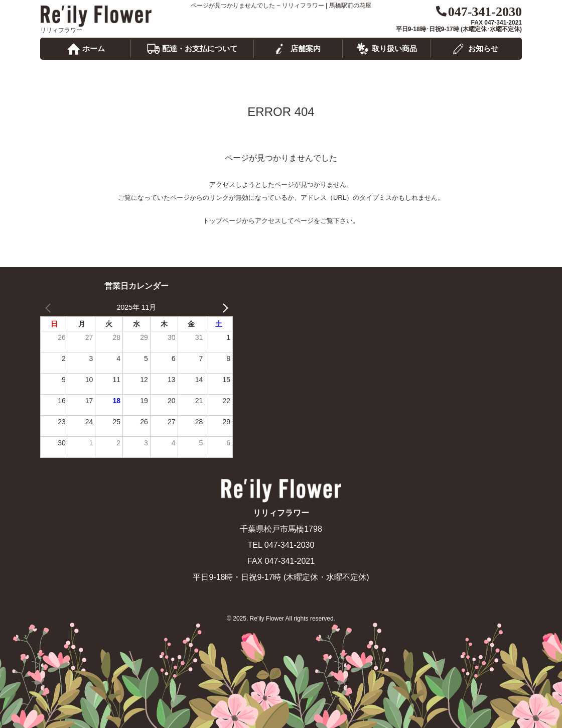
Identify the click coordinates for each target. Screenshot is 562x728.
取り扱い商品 (394, 48)
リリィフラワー (96, 16)
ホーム (94, 48)
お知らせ (483, 48)
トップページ (222, 221)
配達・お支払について (200, 48)
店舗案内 (306, 48)
